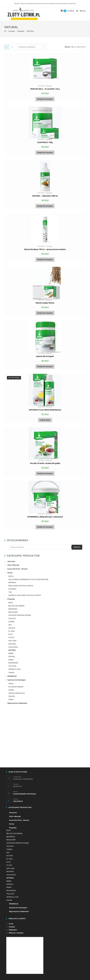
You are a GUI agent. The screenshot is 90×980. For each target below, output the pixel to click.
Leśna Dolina (13, 649)
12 (72, 49)
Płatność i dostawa (16, 926)
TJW (10, 594)
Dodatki (11, 692)
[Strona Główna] (5, 33)
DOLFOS (12, 630)
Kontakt (12, 920)
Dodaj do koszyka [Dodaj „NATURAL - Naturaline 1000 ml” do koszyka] (45, 208)
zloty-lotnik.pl (18, 794)
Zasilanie (12, 698)
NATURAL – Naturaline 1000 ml (45, 198)
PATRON (12, 659)
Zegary (11, 701)
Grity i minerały (13, 567)
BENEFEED (13, 611)
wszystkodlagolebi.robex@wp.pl (24, 787)
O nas (11, 917)
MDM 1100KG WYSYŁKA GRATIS (21, 588)
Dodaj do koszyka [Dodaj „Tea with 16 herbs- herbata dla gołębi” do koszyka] (45, 475)
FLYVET (11, 639)
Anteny (11, 686)
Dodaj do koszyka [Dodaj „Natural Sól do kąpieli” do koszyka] (45, 369)
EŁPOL (11, 578)
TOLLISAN (12, 668)
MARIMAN (12, 585)
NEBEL (11, 655)
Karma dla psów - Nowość (17, 571)
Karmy (10, 575)
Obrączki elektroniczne (17, 695)
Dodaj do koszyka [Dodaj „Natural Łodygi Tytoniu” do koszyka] (45, 315)
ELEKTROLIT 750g (45, 144)
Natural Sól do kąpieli (45, 358)
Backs (11, 605)
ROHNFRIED (13, 665)
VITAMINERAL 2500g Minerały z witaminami (45, 519)
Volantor (11, 674)
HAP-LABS (12, 643)
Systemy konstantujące (16, 682)
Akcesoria (11, 563)
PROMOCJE (12, 678)
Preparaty (49, 88)
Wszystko (81, 49)
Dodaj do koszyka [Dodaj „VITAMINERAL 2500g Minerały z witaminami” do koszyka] (45, 529)
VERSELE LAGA (14, 671)
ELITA (11, 636)
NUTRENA (12, 591)
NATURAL (41, 88)
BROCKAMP (13, 614)
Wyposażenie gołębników (17, 705)
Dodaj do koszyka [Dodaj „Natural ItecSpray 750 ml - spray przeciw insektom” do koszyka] (45, 262)
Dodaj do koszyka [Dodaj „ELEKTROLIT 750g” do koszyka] (45, 155)
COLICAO (12, 621)
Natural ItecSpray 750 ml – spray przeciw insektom (45, 251)
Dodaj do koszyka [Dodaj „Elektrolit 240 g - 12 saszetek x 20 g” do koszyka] (45, 101)
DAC (10, 627)
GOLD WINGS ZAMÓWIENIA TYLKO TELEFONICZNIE (28, 581)
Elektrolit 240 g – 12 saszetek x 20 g (45, 91)
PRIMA (11, 662)
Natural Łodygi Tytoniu (45, 305)
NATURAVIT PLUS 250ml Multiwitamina (45, 412)
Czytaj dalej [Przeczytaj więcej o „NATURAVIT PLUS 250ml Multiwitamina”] (45, 422)
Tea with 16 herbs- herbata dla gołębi (45, 465)
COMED (11, 624)
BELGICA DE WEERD (16, 608)
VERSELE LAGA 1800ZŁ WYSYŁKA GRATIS (25, 597)
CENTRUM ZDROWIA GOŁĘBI (20, 617)
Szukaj (77, 549)
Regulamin (13, 923)
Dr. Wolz (11, 633)
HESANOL (12, 646)
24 (75, 49)
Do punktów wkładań (16, 689)
